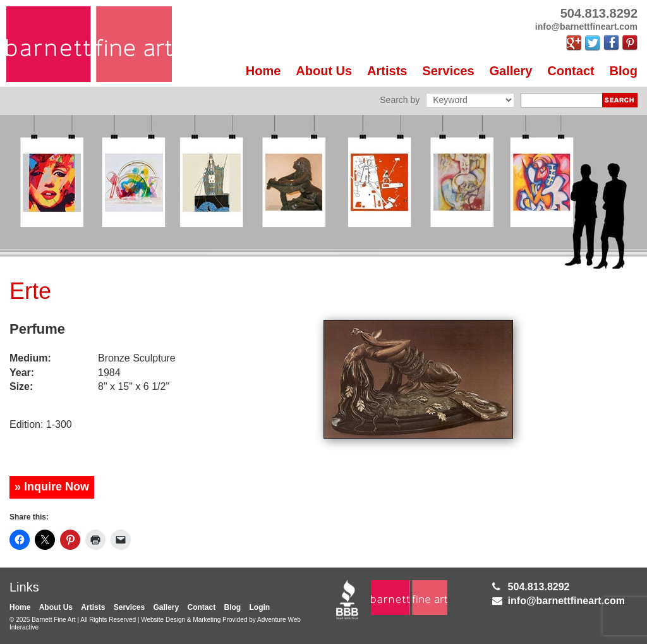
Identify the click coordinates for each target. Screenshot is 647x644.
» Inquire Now (52, 487)
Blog (624, 71)
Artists (387, 71)
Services (448, 71)
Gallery (511, 71)
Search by (400, 100)
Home (263, 71)
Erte (30, 291)
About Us (324, 71)
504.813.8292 (539, 587)
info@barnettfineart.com (566, 601)
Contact (571, 71)
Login (260, 607)
